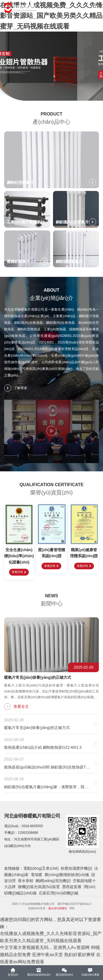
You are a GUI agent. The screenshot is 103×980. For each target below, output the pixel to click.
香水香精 (26, 881)
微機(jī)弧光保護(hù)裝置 (39, 887)
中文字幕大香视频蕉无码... (26, 947)
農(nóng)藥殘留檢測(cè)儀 (67, 875)
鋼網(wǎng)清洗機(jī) (53, 881)
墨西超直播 (72, 887)
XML (72, 908)
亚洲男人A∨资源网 (71, 947)
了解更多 (16, 388)
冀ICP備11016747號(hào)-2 (74, 904)
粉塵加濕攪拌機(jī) (76, 868)
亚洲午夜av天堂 (47, 955)
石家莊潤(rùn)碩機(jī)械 (59, 893)
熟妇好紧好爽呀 (80, 955)
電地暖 (37, 875)
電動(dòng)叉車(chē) (41, 868)
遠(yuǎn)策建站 (57, 908)
